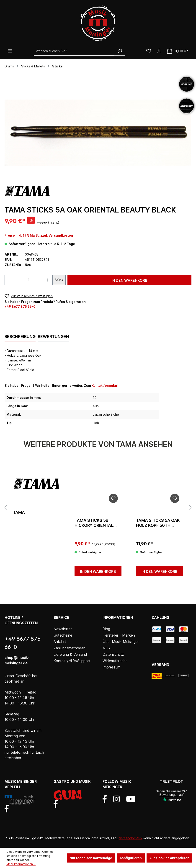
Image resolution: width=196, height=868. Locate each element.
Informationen (118, 617)
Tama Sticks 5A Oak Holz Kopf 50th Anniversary (158, 523)
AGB (106, 648)
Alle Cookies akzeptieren (169, 858)
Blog (106, 629)
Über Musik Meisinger (121, 642)
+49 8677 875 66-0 (20, 306)
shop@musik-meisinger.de (17, 660)
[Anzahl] (29, 280)
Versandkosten (130, 838)
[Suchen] (120, 51)
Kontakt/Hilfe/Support (72, 661)
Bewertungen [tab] (53, 337)
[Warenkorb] (178, 51)
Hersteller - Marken (119, 635)
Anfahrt (60, 642)
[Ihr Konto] (159, 51)
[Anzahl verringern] (9, 280)
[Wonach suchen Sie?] (74, 51)
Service (61, 617)
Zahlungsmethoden (70, 648)
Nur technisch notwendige (91, 858)
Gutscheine (63, 635)
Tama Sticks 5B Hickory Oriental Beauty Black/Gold (97, 523)
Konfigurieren (131, 858)
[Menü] (10, 51)
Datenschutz (113, 654)
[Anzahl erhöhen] (48, 280)
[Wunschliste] (149, 51)
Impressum (111, 667)
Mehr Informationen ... (21, 864)
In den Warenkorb (129, 280)
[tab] (20, 337)
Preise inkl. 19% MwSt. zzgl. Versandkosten (39, 235)
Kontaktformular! (105, 385)
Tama (19, 512)
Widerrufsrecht (115, 661)
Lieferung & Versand (70, 654)
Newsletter (63, 629)
